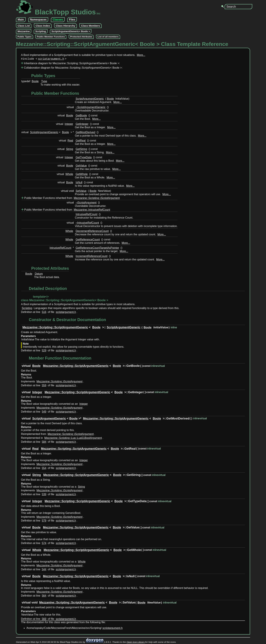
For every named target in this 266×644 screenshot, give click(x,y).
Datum (39, 274)
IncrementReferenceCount (92, 257)
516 (44, 313)
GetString (81, 150)
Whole (69, 175)
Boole (35, 82)
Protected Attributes (81, 37)
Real (70, 141)
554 (44, 469)
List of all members (108, 37)
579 (44, 521)
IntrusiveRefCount (87, 215)
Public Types (25, 37)
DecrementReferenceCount (92, 232)
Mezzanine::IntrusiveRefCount (92, 210)
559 (44, 386)
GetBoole (81, 116)
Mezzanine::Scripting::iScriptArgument (97, 199)
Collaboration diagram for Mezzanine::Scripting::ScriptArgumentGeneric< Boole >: (72, 68)
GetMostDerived (85, 133)
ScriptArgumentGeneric (90, 99)
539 (44, 495)
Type (44, 82)
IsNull (79, 183)
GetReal (81, 141)
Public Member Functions (51, 37)
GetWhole (82, 175)
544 (44, 570)
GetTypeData (84, 158)
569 (44, 620)
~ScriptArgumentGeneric (91, 108)
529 (44, 351)
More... (141, 55)
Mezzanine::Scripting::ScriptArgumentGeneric (55, 328)
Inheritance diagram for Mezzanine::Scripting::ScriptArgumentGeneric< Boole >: (70, 64)
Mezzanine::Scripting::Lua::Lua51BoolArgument (73, 439)
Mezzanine (24, 31)
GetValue (81, 166)
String (70, 150)
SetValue (81, 192)
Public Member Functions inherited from (71, 199)
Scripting (41, 31)
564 (44, 596)
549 (44, 412)
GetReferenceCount (88, 240)
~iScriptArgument (86, 203)
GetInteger (82, 125)
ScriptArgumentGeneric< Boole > (71, 31)
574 (44, 544)
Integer (69, 125)
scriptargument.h (51, 59)
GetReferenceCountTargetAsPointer (97, 248)
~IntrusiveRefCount (87, 223)
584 (44, 442)
